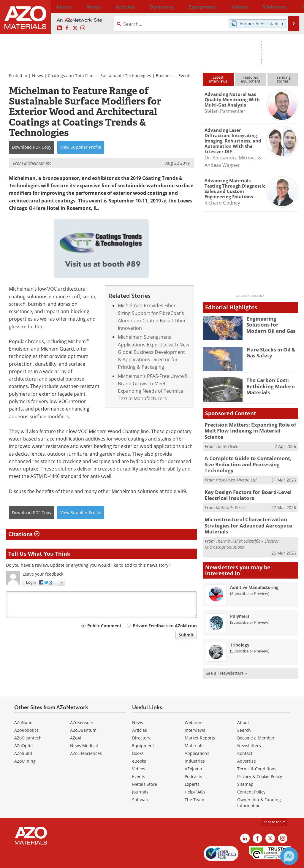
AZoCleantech (28, 719)
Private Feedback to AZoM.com (165, 626)
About (243, 704)
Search (244, 712)
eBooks (139, 743)
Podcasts (193, 758)
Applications (197, 735)
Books (138, 735)
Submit (186, 635)
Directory (137, 7)
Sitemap (245, 766)
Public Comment (104, 626)
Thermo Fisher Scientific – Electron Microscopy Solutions (242, 526)
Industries (195, 743)
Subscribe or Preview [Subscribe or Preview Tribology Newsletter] (250, 633)
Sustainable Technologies (126, 76)
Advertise (247, 743)
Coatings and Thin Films (72, 76)
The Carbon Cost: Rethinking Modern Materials (268, 385)
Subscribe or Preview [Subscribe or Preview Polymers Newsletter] (250, 604)
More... (291, 7)
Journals (140, 773)
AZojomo (193, 750)
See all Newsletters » (226, 655)
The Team (194, 781)
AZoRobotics (26, 712)
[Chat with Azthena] (289, 856)
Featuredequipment (251, 79)
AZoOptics (24, 727)
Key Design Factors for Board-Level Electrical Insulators (243, 479)
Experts (192, 766)
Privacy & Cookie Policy (260, 758)
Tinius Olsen (227, 439)
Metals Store (145, 766)
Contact (245, 735)
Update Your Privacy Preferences (51, 860)
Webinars (194, 704)
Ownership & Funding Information (259, 784)
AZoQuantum (83, 712)
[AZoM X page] (75, 28)
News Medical (84, 727)
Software (141, 781)
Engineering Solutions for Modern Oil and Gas (271, 324)
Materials (194, 727)
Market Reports (200, 719)
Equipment (143, 727)
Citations (24, 534)
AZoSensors (82, 704)
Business (165, 76)
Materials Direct (231, 491)
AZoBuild (23, 735)
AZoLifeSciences (86, 735)
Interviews (195, 712)
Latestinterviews (218, 79)
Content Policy (251, 773)
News (38, 76)
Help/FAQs (195, 773)
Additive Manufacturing (254, 569)
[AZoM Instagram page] (83, 28)
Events (185, 76)
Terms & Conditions (257, 750)
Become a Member (256, 719)
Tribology (240, 627)
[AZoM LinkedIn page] (59, 28)
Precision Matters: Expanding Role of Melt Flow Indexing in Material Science (248, 427)
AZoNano (23, 704)
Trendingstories (283, 79)
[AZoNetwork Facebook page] (67, 28)
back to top (275, 803)
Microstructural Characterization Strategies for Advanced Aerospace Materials (244, 508)
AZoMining (25, 743)
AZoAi (76, 719)
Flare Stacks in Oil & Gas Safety (269, 352)
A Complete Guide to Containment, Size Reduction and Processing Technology (249, 453)
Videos (139, 750)
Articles (140, 712)
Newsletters (249, 727)
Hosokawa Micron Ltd (236, 465)
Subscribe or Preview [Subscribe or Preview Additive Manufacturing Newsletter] (250, 575)
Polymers (240, 598)
